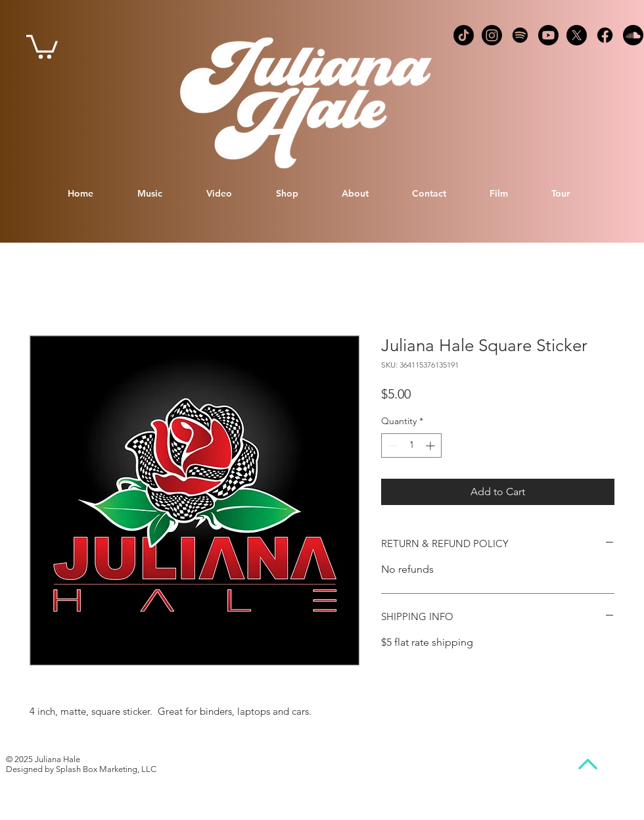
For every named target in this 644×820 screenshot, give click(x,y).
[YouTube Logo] (548, 35)
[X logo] (577, 35)
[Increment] (431, 446)
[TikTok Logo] (464, 35)
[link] (42, 45)
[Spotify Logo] (520, 35)
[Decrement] (391, 446)
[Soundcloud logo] (633, 35)
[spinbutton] (411, 446)
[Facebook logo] (605, 35)
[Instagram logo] (492, 35)
